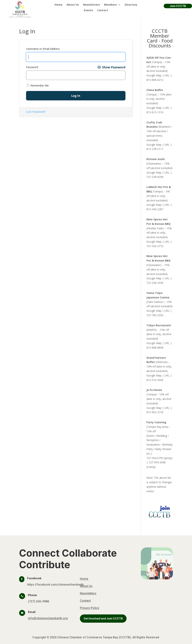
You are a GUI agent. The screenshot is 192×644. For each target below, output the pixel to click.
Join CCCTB (178, 6)
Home (58, 5)
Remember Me (38, 85)
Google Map (154, 75)
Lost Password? (36, 112)
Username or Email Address (43, 49)
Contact (103, 10)
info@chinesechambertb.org (48, 618)
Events (88, 10)
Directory (131, 5)
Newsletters (91, 5)
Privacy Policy (90, 608)
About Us (73, 5)
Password (32, 67)
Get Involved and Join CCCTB (103, 618)
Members (110, 5)
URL (167, 75)
